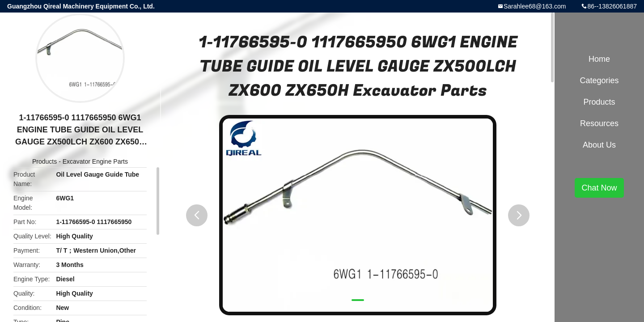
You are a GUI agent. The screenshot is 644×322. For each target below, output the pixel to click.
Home (599, 59)
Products (44, 161)
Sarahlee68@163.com (535, 6)
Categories (599, 80)
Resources (599, 123)
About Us (599, 145)
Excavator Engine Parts (95, 161)
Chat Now (599, 188)
